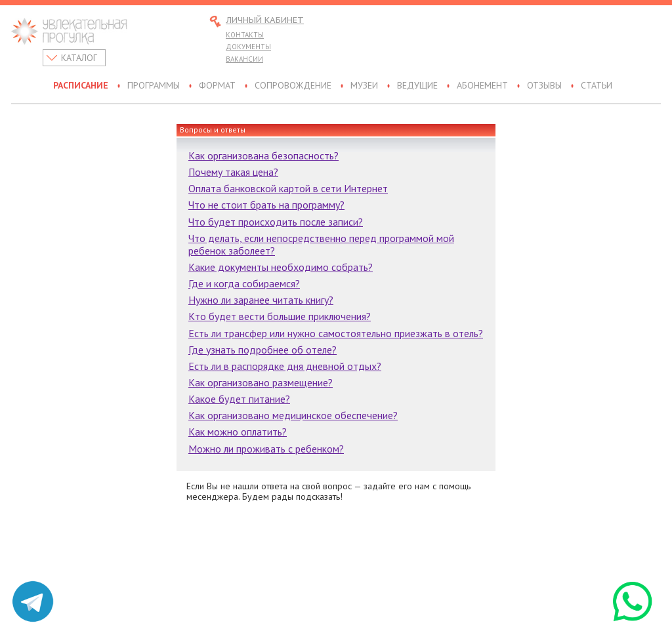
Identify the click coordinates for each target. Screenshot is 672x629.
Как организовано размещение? (261, 382)
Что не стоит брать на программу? (266, 205)
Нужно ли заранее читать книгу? (261, 300)
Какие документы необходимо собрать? (281, 267)
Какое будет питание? (239, 399)
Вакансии (244, 59)
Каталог (79, 58)
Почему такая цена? (233, 172)
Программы (154, 86)
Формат (217, 86)
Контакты (245, 35)
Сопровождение (293, 86)
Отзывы (544, 86)
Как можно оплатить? (238, 432)
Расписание (81, 86)
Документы (248, 47)
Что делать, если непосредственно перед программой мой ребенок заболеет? (321, 244)
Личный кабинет (265, 21)
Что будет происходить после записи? (276, 222)
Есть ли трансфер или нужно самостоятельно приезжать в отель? (336, 333)
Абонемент (482, 86)
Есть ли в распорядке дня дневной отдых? (285, 366)
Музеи (364, 86)
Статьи (597, 86)
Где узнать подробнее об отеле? (262, 350)
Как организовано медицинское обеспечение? (293, 415)
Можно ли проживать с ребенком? (266, 449)
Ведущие (417, 86)
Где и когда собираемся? (244, 283)
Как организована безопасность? (263, 155)
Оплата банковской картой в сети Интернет (288, 188)
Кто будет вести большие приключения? (280, 316)
